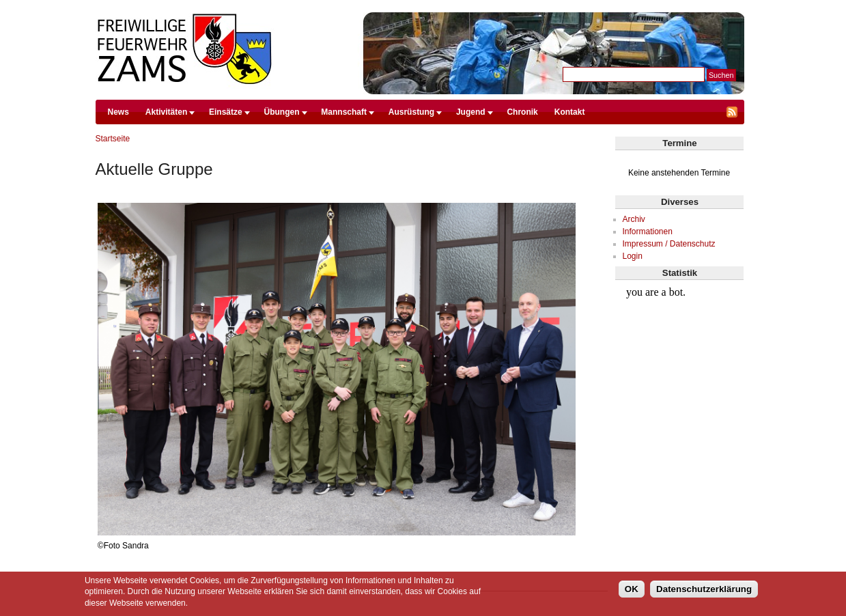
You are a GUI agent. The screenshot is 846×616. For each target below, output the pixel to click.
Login (633, 256)
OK (632, 589)
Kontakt (570, 112)
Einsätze (226, 112)
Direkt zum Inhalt (419, 6)
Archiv (634, 219)
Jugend (471, 112)
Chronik (522, 112)
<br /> (679, 332)
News (118, 112)
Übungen (282, 112)
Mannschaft (344, 112)
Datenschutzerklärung (704, 589)
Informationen (648, 232)
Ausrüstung (411, 112)
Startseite (113, 139)
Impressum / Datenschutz (669, 244)
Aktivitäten (166, 112)
